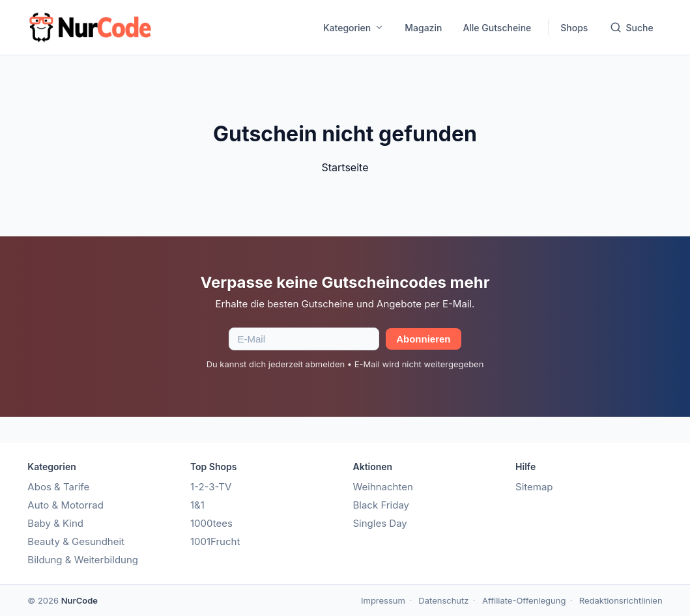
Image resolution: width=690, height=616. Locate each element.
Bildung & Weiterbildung (83, 560)
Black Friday (381, 505)
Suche (631, 27)
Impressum (383, 600)
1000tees (211, 523)
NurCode (79, 600)
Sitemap (534, 487)
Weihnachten (382, 487)
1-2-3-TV (211, 487)
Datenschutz (443, 600)
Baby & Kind (55, 523)
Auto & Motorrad (65, 505)
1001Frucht (215, 541)
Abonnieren (423, 339)
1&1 (197, 505)
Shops (574, 28)
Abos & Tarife (58, 487)
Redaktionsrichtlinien (621, 600)
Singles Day (380, 523)
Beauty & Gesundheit (76, 541)
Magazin (423, 28)
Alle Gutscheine (497, 28)
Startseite (345, 167)
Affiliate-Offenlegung (524, 600)
